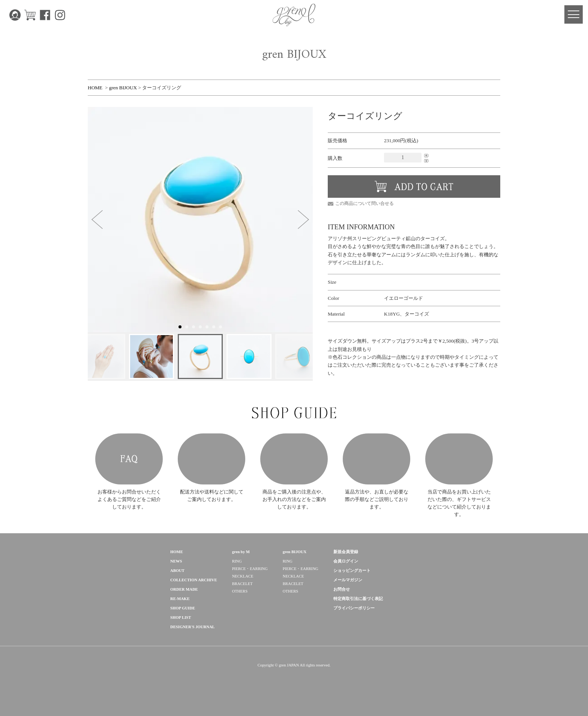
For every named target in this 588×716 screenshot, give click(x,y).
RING (237, 578)
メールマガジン (348, 596)
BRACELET (242, 600)
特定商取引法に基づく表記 (358, 615)
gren (114, 576)
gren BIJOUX (123, 88)
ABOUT (177, 587)
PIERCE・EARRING (250, 585)
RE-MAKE (180, 615)
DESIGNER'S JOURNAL (193, 643)
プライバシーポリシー (354, 625)
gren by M (241, 568)
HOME (95, 88)
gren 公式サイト (294, 15)
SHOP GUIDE (183, 625)
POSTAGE (211, 467)
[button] (97, 220)
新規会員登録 (346, 568)
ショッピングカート (352, 587)
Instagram (60, 15)
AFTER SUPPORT (376, 467)
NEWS (176, 578)
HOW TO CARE (294, 467)
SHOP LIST (181, 634)
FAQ (129, 467)
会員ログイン (346, 578)
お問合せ (342, 606)
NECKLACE (243, 593)
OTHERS (240, 608)
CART (30, 15)
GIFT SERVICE (459, 467)
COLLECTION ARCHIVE (194, 596)
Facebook (45, 15)
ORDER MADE (184, 606)
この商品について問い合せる (364, 203)
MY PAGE (15, 15)
